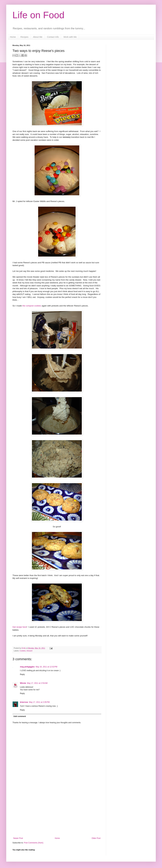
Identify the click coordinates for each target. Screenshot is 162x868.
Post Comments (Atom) (34, 843)
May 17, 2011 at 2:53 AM (37, 683)
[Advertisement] (57, 814)
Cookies (23, 651)
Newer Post (18, 838)
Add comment (20, 716)
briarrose (24, 702)
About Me (38, 37)
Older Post (96, 838)
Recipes (24, 37)
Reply (22, 674)
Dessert (30, 651)
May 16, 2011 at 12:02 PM (46, 667)
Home (13, 37)
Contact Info (53, 37)
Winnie (23, 683)
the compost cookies (31, 306)
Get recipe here (20, 627)
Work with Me (70, 37)
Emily (24, 648)
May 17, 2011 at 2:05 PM (39, 702)
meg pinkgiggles (27, 667)
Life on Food (38, 15)
